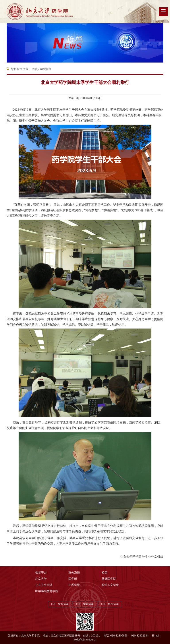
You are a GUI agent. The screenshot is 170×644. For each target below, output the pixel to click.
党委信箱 (88, 604)
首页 (35, 69)
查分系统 (74, 573)
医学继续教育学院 (47, 591)
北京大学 (41, 579)
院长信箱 (63, 604)
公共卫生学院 (44, 585)
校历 (104, 573)
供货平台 (41, 573)
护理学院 (74, 585)
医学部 (73, 579)
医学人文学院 (110, 585)
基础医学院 (109, 579)
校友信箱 (113, 604)
